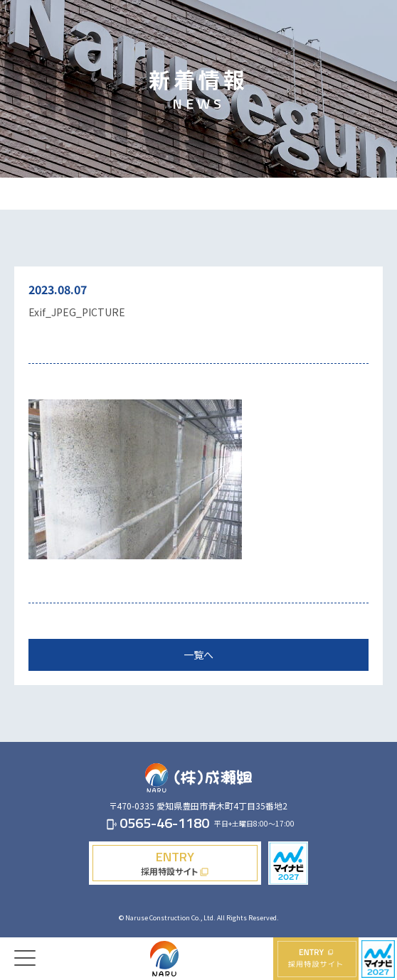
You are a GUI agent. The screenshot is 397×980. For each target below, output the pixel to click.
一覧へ (198, 655)
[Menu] (25, 947)
